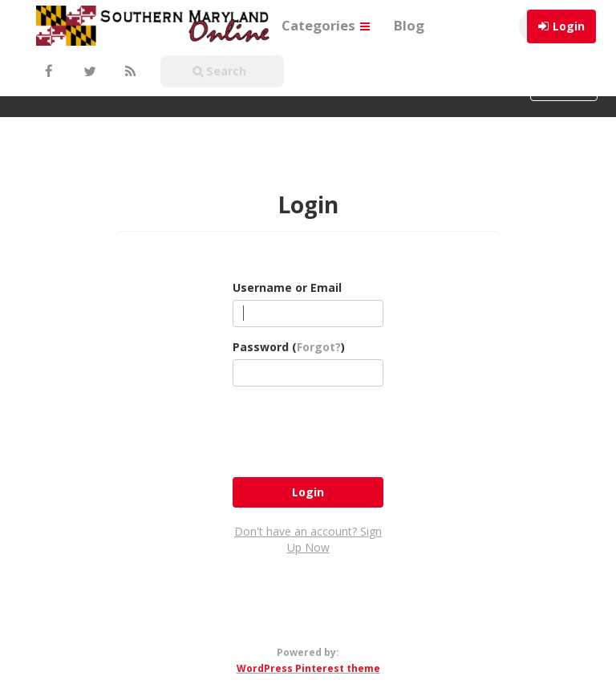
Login (569, 26)
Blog (409, 25)
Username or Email (287, 287)
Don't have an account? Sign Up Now (308, 539)
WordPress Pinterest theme (308, 668)
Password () (289, 347)
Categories (326, 25)
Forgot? (319, 347)
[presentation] (355, 430)
